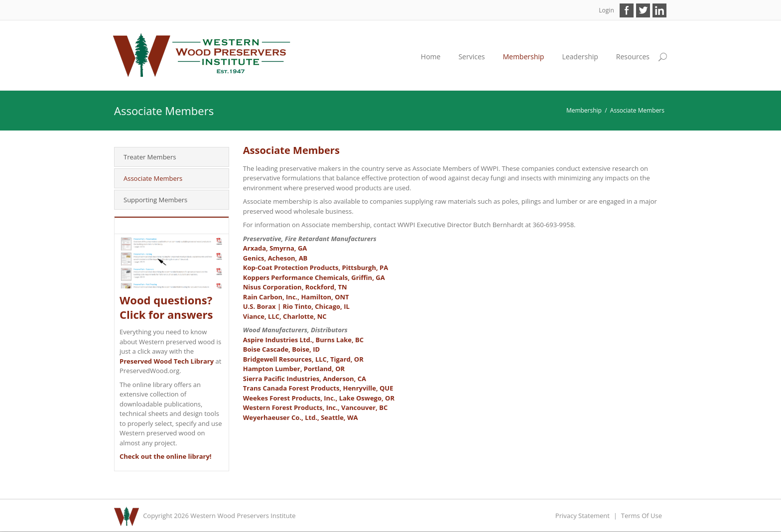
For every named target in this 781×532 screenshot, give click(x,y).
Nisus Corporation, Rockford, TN (295, 287)
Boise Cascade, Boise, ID (281, 349)
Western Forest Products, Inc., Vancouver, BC (315, 407)
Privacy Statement (583, 516)
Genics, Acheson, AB (275, 258)
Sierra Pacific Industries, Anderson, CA (305, 379)
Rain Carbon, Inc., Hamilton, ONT (296, 297)
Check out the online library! (166, 456)
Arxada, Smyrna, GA (275, 248)
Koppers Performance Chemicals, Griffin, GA (314, 277)
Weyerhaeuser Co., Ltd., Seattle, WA (301, 417)
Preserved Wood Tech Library (167, 361)
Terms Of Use (642, 516)
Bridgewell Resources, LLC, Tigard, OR (303, 359)
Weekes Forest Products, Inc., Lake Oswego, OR (319, 398)
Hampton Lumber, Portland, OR (294, 369)
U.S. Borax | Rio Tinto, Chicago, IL (296, 306)
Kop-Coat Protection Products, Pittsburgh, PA (316, 267)
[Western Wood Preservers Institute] (202, 55)
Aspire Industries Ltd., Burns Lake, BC (303, 340)
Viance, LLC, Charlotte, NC (285, 316)
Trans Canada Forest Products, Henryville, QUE (318, 388)
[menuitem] (471, 57)
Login (606, 10)
